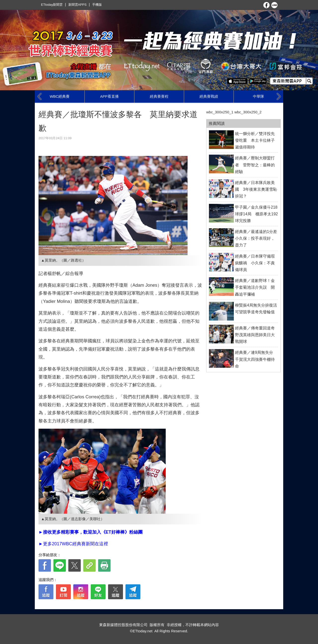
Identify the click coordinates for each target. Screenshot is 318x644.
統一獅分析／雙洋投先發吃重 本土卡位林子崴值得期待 (255, 140)
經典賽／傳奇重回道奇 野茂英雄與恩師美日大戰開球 (257, 335)
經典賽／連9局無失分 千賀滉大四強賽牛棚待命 (256, 359)
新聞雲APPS (78, 5)
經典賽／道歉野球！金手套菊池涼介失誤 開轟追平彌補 (255, 287)
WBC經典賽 (60, 96)
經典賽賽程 (159, 96)
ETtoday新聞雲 (52, 5)
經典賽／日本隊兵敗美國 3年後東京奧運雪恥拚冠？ (256, 189)
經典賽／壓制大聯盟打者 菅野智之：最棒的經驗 (255, 165)
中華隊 (258, 96)
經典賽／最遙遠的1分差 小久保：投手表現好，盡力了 (258, 238)
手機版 (97, 5)
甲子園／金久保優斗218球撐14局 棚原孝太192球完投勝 (257, 214)
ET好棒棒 (115, 532)
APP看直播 (109, 96)
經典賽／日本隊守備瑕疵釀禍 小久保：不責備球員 (255, 263)
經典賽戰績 (209, 96)
